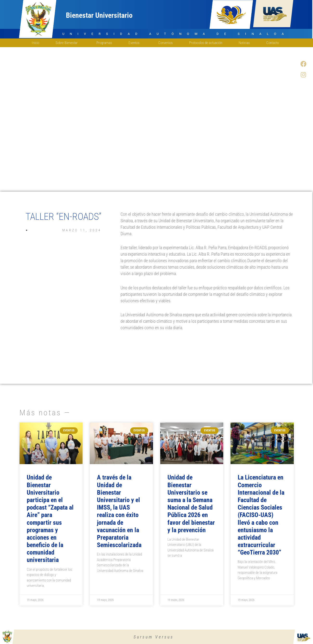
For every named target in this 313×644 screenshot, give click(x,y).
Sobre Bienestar (68, 43)
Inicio (35, 43)
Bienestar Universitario (99, 15)
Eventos (135, 43)
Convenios (166, 43)
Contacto (274, 43)
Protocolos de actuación (206, 43)
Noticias (244, 43)
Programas (104, 43)
